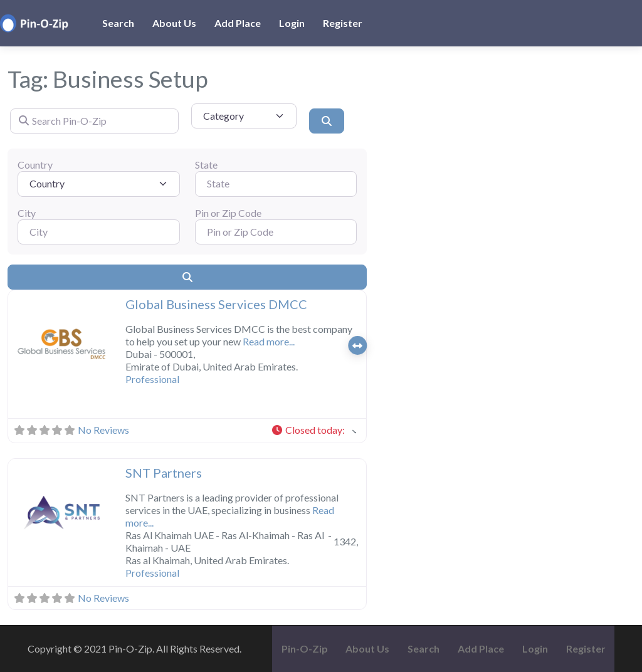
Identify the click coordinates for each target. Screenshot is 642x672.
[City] (99, 232)
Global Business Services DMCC (216, 304)
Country (35, 165)
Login (292, 23)
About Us (174, 23)
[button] (16, 345)
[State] (276, 184)
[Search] (327, 121)
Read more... (269, 341)
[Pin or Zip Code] (276, 232)
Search (118, 23)
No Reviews (103, 430)
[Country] (99, 184)
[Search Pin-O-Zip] (94, 121)
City (27, 213)
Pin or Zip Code (228, 213)
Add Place (238, 23)
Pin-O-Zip (305, 648)
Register (343, 23)
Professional (152, 379)
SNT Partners (164, 473)
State (206, 165)
